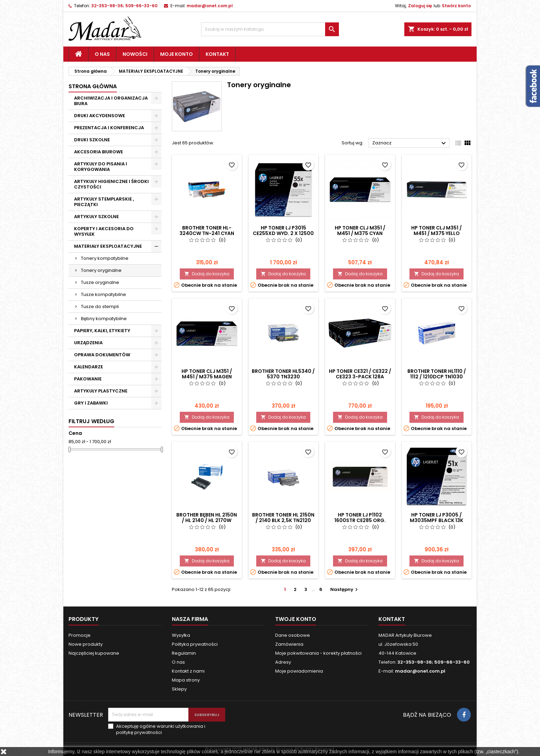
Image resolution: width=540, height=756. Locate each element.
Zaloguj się (420, 6)
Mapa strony (186, 680)
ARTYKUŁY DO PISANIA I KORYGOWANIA (101, 167)
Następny (345, 589)
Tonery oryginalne (101, 270)
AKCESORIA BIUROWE (98, 152)
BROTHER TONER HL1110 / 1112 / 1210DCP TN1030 (437, 374)
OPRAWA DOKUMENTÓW (102, 355)
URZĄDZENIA (88, 343)
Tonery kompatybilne (105, 258)
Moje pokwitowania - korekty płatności (318, 653)
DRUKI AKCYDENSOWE (100, 116)
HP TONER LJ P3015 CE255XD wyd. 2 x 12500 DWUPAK (283, 233)
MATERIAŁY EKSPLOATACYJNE (108, 246)
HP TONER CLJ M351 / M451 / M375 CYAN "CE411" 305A (360, 233)
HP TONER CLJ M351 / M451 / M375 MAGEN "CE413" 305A (207, 377)
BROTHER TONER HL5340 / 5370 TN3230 (283, 374)
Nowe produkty (86, 644)
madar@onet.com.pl (210, 6)
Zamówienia (289, 644)
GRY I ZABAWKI (91, 403)
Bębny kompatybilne (104, 319)
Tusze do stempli (100, 307)
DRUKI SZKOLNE (92, 140)
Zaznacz (410, 143)
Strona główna (93, 86)
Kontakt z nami (188, 671)
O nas (102, 54)
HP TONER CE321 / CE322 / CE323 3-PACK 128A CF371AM (360, 377)
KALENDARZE (89, 367)
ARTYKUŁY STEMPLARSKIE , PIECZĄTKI (104, 202)
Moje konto (176, 54)
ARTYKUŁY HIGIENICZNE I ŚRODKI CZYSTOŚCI (111, 184)
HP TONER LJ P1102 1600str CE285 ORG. (360, 518)
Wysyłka (181, 635)
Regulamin (184, 653)
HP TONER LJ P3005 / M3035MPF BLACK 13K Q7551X (437, 520)
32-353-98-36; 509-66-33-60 (124, 6)
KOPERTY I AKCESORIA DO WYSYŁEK (104, 231)
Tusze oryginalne (100, 282)
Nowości (135, 54)
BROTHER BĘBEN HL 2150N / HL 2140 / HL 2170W (207, 518)
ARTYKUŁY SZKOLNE (96, 217)
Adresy (283, 662)
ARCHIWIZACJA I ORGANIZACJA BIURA (111, 101)
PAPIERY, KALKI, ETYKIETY (102, 331)
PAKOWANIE (88, 379)
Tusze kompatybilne (103, 294)
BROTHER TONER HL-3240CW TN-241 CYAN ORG (207, 233)
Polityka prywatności (195, 644)
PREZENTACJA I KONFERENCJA (109, 128)
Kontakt (217, 54)
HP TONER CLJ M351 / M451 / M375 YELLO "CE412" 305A (437, 233)
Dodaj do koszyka (207, 274)
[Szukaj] (270, 29)
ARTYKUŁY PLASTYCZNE (101, 391)
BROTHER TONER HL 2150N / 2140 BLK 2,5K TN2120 (283, 518)
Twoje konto (296, 619)
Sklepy (179, 689)
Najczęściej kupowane (94, 653)
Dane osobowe (293, 635)
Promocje (80, 635)
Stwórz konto (456, 6)
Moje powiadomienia (299, 671)
